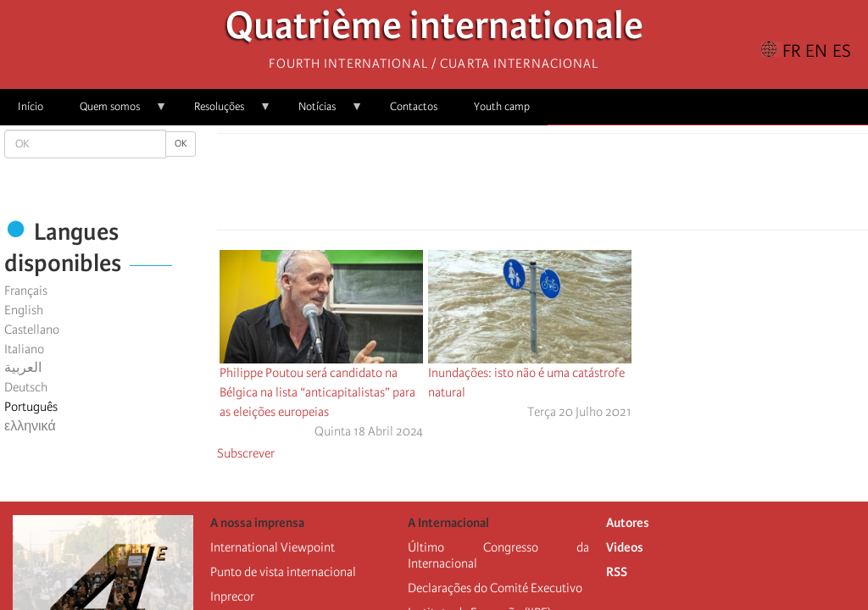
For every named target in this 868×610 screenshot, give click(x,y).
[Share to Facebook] (495, 186)
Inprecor (232, 596)
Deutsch (26, 387)
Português (31, 407)
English (24, 310)
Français (26, 291)
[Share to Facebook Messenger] (542, 186)
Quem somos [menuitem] (114, 112)
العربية (23, 368)
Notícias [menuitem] (322, 112)
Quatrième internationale (434, 30)
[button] (590, 186)
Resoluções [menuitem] (224, 112)
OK (181, 144)
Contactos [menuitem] (414, 106)
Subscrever (246, 453)
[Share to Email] (566, 186)
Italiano (24, 349)
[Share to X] (519, 186)
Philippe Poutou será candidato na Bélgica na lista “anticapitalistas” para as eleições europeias (317, 392)
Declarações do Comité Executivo (495, 588)
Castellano (32, 330)
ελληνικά (30, 426)
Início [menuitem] (31, 106)
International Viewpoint (273, 547)
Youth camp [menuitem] (502, 106)
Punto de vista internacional (283, 572)
